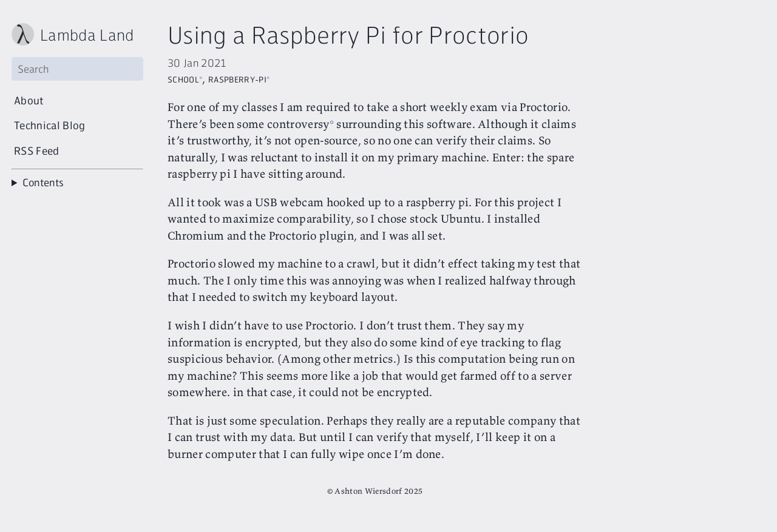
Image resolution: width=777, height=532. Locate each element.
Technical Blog (50, 125)
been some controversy (269, 124)
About (29, 100)
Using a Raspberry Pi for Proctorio (348, 34)
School (183, 78)
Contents (43, 182)
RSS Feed (37, 150)
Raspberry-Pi (237, 78)
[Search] (77, 69)
